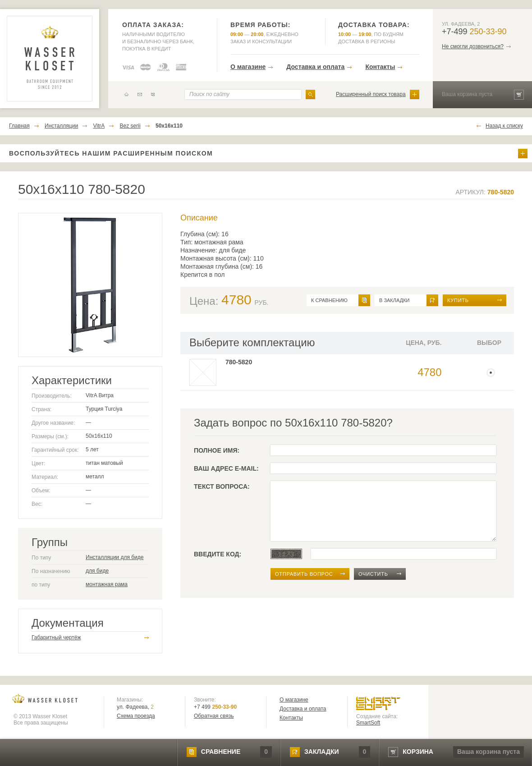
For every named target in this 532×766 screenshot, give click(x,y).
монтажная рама (107, 584)
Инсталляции (61, 126)
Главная (19, 126)
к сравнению (329, 300)
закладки (321, 752)
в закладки (394, 300)
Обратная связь (214, 716)
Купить (458, 300)
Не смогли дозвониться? (473, 46)
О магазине (248, 67)
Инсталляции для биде (115, 557)
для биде (97, 571)
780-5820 (239, 362)
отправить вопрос (304, 574)
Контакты (380, 67)
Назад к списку (504, 126)
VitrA (99, 126)
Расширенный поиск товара (371, 94)
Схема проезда (136, 716)
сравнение (221, 752)
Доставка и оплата (315, 67)
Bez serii (130, 126)
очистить (373, 574)
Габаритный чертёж (56, 638)
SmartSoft (368, 723)
